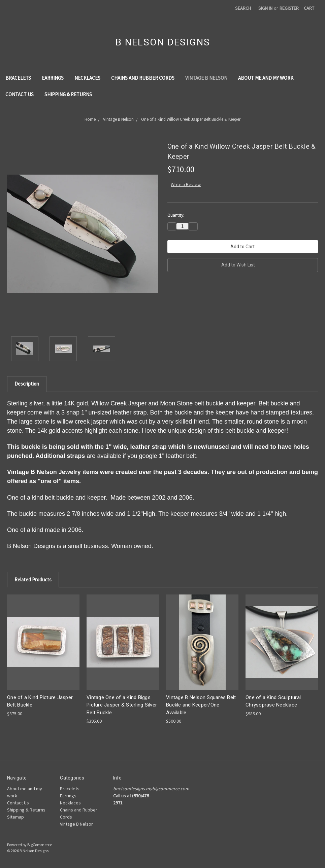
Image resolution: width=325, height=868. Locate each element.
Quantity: (176, 215)
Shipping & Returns (68, 94)
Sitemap (15, 817)
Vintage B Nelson (206, 78)
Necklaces (87, 78)
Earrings (53, 78)
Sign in (265, 8)
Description (27, 384)
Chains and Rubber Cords (143, 78)
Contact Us (20, 94)
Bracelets (18, 78)
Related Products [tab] (33, 580)
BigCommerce (40, 845)
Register (289, 8)
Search (243, 8)
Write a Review (186, 184)
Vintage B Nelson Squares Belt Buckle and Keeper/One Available (201, 705)
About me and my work (266, 78)
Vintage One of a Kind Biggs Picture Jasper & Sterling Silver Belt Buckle (122, 705)
